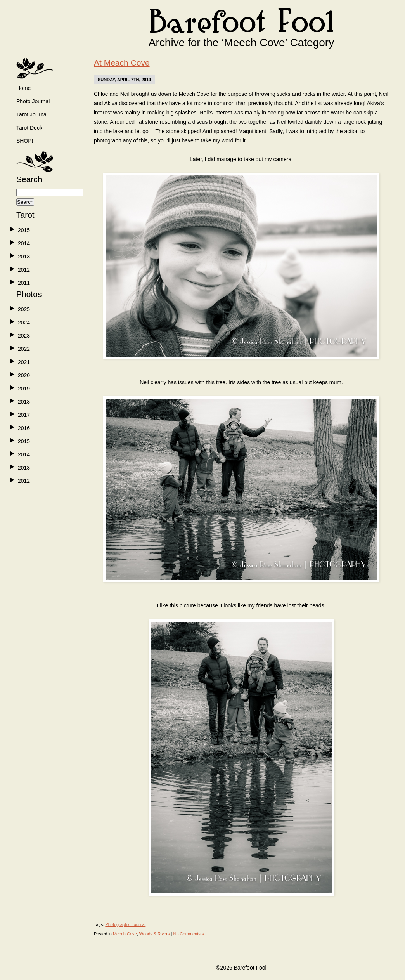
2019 (24, 389)
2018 (24, 402)
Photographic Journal (125, 924)
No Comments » (188, 934)
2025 (24, 309)
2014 (24, 243)
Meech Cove (125, 934)
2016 (24, 428)
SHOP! (25, 141)
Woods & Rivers (155, 934)
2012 (24, 270)
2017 (24, 415)
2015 (24, 230)
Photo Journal (33, 101)
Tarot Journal (32, 114)
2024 (24, 323)
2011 (24, 283)
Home (23, 88)
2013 (24, 257)
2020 (24, 375)
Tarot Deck (29, 128)
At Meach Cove (122, 63)
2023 (24, 336)
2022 (24, 349)
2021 (24, 362)
